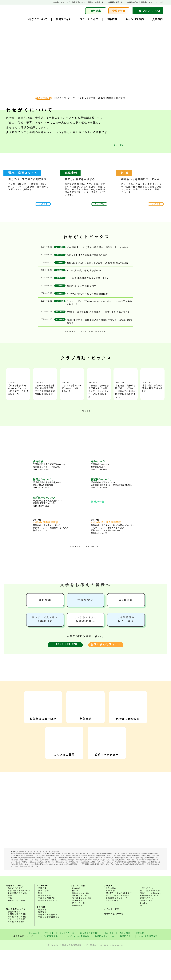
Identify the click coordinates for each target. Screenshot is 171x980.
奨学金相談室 (112, 930)
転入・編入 (126, 619)
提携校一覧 (98, 502)
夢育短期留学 (45, 925)
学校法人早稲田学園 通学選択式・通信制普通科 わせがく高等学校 (28, 11)
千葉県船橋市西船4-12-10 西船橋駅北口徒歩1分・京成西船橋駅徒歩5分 (114, 484)
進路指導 (112, 19)
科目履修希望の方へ (116, 2)
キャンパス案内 (135, 19)
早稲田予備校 (126, 966)
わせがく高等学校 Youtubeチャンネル (73, 864)
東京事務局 (77, 930)
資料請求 (96, 11)
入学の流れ (45, 619)
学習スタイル (64, 19)
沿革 (10, 925)
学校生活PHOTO (47, 928)
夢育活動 (85, 706)
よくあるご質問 (64, 741)
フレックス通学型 (16, 949)
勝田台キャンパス (81, 923)
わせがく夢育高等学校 (49, 966)
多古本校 (76, 918)
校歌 (10, 928)
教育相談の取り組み (43, 706)
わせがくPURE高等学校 (77, 966)
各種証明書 (125, 963)
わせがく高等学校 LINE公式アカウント (85, 864)
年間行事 (42, 918)
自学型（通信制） (16, 951)
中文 (162, 2)
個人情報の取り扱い (90, 963)
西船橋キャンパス (81, 925)
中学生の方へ (58, 2)
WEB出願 (126, 600)
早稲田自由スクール (105, 966)
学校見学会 (119, 11)
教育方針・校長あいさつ (20, 920)
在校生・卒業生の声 (48, 930)
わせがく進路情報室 (48, 944)
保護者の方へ (86, 619)
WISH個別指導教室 (148, 966)
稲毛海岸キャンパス (82, 928)
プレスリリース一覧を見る (93, 332)
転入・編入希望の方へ (76, 2)
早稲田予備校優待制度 (49, 947)
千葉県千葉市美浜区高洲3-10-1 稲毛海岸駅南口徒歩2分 (57, 502)
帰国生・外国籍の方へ (97, 2)
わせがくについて (37, 19)
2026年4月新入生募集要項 (119, 923)
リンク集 (49, 963)
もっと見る (118, 145)
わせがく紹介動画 (128, 706)
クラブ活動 (44, 920)
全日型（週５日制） (18, 944)
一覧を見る (70, 332)
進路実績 (42, 942)
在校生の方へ (133, 2)
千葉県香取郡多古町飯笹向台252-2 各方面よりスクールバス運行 (57, 465)
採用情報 (109, 963)
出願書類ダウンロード (117, 928)
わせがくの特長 (15, 918)
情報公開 (140, 963)
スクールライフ (89, 19)
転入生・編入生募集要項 (118, 925)
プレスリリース (67, 963)
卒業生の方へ (146, 2)
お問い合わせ (33, 963)
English (144, 933)
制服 (40, 923)
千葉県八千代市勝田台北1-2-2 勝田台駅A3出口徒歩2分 (57, 484)
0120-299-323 (150, 11)
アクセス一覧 (75, 547)
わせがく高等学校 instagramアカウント (98, 864)
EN (156, 2)
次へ (100, 412)
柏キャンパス (78, 920)
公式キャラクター (107, 741)
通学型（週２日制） (18, 946)
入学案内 (157, 19)
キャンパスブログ (94, 547)
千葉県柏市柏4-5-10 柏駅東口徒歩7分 (114, 465)
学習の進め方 (14, 941)
